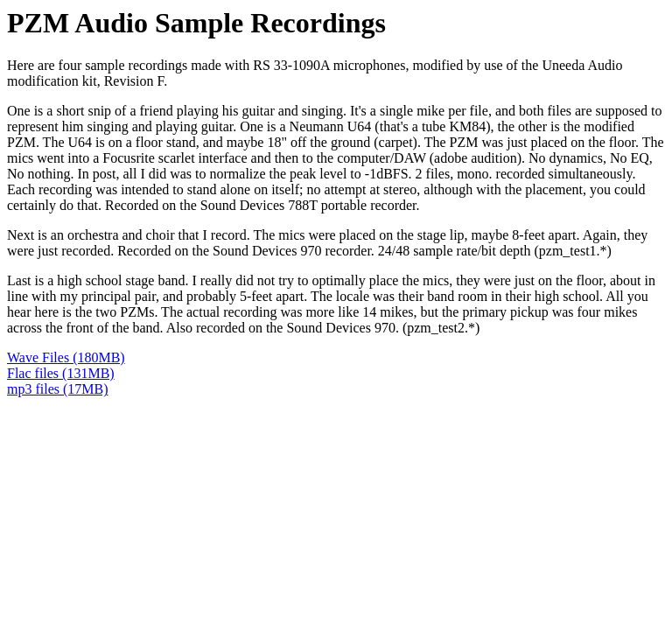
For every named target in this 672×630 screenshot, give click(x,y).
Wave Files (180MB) (66, 357)
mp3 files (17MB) (58, 389)
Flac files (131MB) (61, 373)
